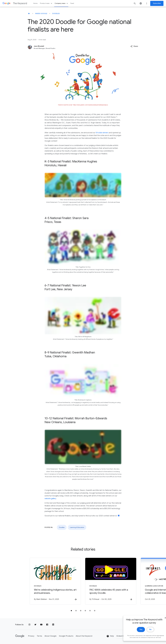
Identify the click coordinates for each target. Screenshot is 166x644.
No (144, 635)
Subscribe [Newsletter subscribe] (157, 3)
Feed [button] (72, 3)
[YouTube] (41, 625)
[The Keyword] (29, 13)
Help (110, 636)
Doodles (56, 13)
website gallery (50, 499)
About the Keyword (84, 636)
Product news (46, 3)
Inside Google (41, 13)
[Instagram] (29, 625)
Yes (135, 635)
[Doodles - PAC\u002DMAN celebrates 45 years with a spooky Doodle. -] (111, 581)
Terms (39, 636)
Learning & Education (77, 527)
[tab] (71, 611)
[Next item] (156, 580)
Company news (62, 3)
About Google (50, 636)
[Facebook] (47, 625)
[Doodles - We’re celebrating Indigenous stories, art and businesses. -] (55, 581)
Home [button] (35, 3)
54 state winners (102, 133)
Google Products (66, 636)
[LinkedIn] (53, 625)
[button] (134, 46)
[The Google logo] (20, 636)
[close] (159, 623)
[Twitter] (35, 625)
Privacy (31, 636)
